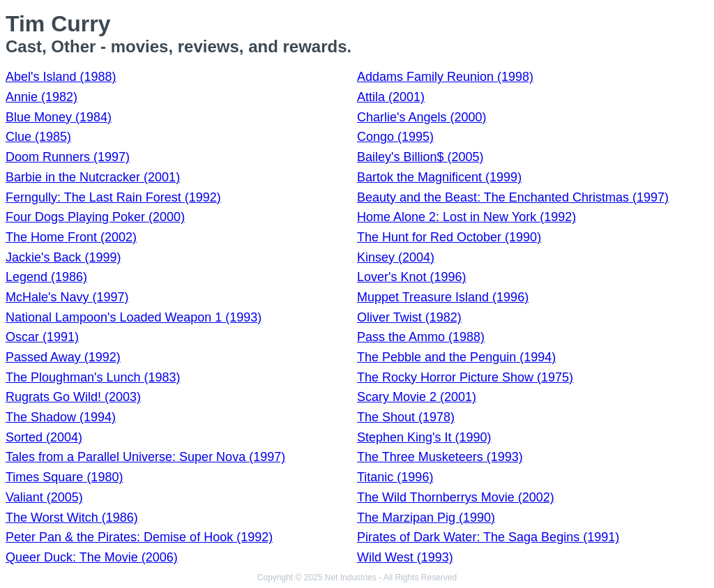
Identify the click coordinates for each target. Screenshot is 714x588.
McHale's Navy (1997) (67, 297)
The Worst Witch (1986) (72, 518)
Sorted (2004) (44, 437)
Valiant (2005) (44, 497)
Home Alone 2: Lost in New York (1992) (466, 217)
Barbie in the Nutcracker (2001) (93, 177)
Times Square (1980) (64, 477)
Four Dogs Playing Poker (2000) (95, 217)
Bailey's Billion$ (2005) (420, 157)
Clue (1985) (38, 137)
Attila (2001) (391, 97)
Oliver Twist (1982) (409, 317)
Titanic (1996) (395, 477)
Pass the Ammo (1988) (421, 337)
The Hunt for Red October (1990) (449, 237)
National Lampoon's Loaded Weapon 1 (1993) (134, 317)
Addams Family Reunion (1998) (445, 77)
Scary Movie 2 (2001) (417, 397)
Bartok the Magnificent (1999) (439, 177)
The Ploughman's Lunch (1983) (93, 377)
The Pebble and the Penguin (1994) (456, 357)
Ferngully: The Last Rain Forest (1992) (113, 197)
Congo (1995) (395, 137)
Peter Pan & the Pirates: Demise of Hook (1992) (139, 537)
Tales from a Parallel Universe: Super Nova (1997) (145, 457)
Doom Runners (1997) (68, 157)
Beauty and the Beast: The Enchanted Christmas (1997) (513, 197)
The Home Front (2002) (71, 237)
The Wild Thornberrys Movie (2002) (456, 497)
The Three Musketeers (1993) (440, 457)
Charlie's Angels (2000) (422, 117)
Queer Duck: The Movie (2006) (92, 557)
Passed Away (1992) (63, 357)
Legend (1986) (46, 277)
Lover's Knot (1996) (412, 277)
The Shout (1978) (406, 417)
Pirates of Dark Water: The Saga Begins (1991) (488, 537)
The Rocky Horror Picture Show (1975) (465, 377)
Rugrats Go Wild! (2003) (73, 397)
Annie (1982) (41, 97)
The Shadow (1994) (61, 417)
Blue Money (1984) (59, 117)
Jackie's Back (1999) (63, 257)
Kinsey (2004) (396, 257)
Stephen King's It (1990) (424, 437)
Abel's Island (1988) (61, 77)
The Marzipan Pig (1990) (426, 518)
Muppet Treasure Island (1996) (443, 297)
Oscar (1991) (42, 337)
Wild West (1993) (405, 557)
